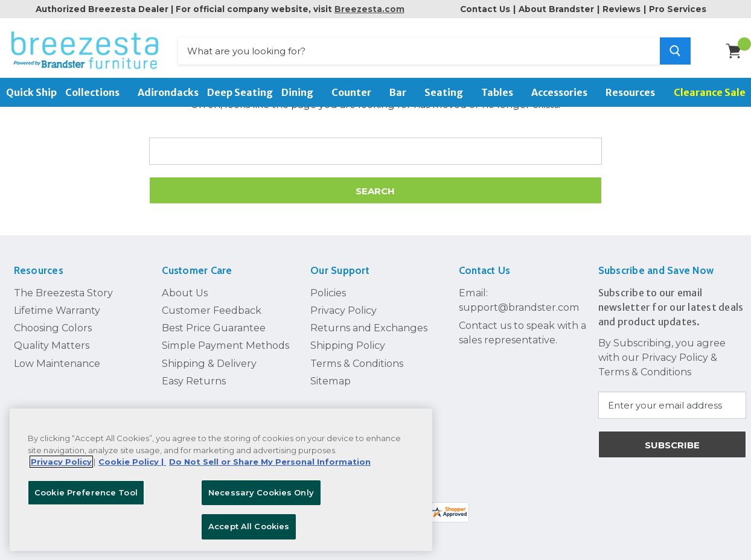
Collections (97, 92)
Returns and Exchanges (369, 328)
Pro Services (678, 9)
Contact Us (485, 9)
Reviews (622, 9)
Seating (449, 92)
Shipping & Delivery (209, 363)
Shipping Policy (348, 345)
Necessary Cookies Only (261, 492)
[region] (221, 480)
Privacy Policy (344, 310)
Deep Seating (240, 92)
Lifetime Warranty (57, 310)
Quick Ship (31, 92)
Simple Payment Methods (225, 345)
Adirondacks (168, 92)
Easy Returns (194, 381)
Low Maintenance (57, 363)
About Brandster (556, 9)
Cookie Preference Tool (86, 492)
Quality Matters (52, 345)
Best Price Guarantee (214, 328)
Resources (635, 92)
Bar (403, 92)
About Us (185, 293)
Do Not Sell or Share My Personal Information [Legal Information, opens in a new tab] (270, 462)
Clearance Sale (710, 92)
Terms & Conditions (357, 363)
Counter (356, 92)
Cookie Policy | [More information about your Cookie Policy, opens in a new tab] (132, 462)
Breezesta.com (369, 9)
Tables (502, 92)
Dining (302, 92)
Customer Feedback (212, 310)
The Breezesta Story (63, 293)
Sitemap (331, 381)
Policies (328, 293)
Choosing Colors (53, 328)
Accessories (564, 92)
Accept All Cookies (249, 526)
